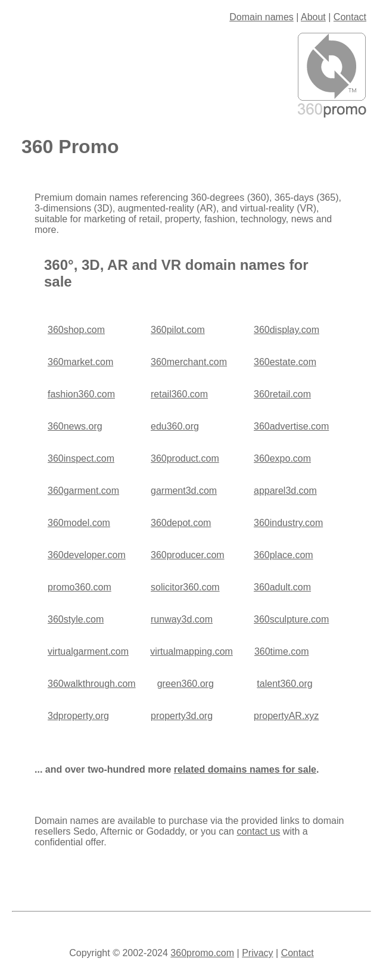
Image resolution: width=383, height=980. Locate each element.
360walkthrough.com (92, 684)
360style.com (76, 619)
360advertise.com (291, 426)
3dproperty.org (78, 716)
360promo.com (202, 953)
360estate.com (285, 362)
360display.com (287, 330)
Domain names (261, 17)
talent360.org (284, 684)
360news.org (75, 426)
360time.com (282, 651)
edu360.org (175, 426)
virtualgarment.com (88, 651)
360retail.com (282, 394)
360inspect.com (81, 458)
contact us (258, 831)
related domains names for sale (245, 769)
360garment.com (83, 491)
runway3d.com (182, 619)
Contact (350, 17)
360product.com (185, 458)
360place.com (284, 555)
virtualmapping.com (191, 651)
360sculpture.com (291, 619)
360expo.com (282, 458)
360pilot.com (178, 330)
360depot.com (181, 523)
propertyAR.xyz (286, 716)
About (313, 17)
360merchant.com (189, 362)
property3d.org (182, 716)
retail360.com (179, 394)
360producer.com (188, 555)
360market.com (80, 362)
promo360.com (80, 587)
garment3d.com (184, 491)
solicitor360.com (185, 587)
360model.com (79, 523)
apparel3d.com (285, 491)
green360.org (186, 684)
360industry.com (288, 523)
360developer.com (87, 555)
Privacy (257, 953)
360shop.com (76, 330)
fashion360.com (81, 394)
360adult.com (282, 587)
